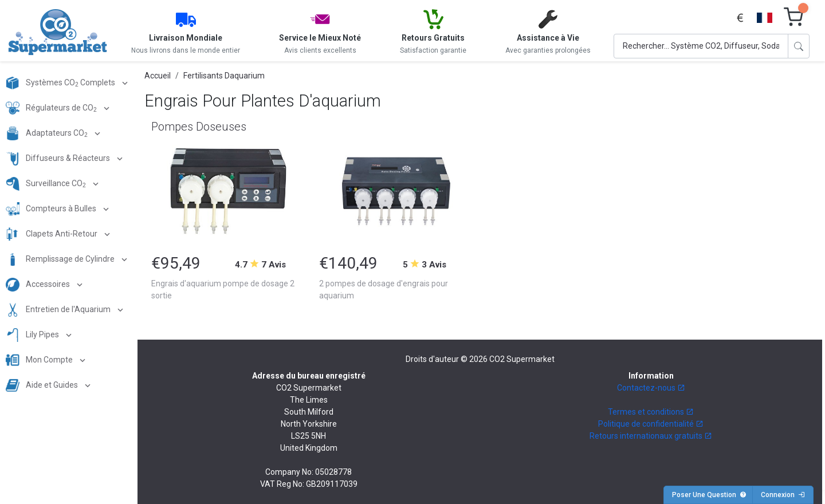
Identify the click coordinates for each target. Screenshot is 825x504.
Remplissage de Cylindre (61, 259)
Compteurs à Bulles (52, 209)
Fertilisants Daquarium (224, 76)
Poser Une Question (709, 495)
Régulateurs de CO (52, 108)
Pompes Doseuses (199, 127)
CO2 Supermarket (522, 359)
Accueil (158, 76)
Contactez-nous (651, 388)
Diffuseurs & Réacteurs (59, 159)
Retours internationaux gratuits (651, 436)
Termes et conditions (651, 412)
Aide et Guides (43, 385)
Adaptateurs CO (48, 133)
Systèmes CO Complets (61, 83)
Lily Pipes (33, 335)
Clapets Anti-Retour (52, 234)
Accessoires (39, 285)
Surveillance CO (47, 184)
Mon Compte (40, 360)
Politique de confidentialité (651, 424)
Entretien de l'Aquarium (59, 310)
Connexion (783, 495)
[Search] (701, 46)
